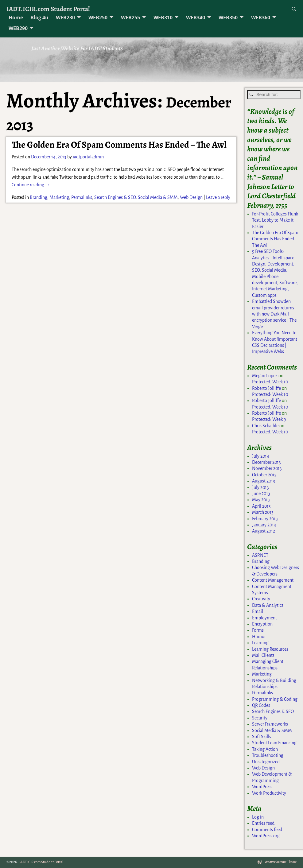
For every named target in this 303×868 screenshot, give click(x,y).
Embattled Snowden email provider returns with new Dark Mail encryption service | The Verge (274, 314)
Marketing (59, 197)
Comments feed (267, 830)
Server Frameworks (270, 724)
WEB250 (98, 17)
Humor (259, 637)
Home (16, 17)
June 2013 (261, 494)
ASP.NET (260, 555)
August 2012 (264, 531)
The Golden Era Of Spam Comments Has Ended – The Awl (119, 145)
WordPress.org (266, 836)
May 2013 (261, 500)
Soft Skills (262, 737)
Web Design (191, 197)
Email (258, 611)
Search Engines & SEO (115, 197)
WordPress (262, 787)
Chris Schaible (265, 426)
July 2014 (261, 456)
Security (260, 718)
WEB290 (18, 28)
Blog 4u (39, 17)
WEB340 (196, 17)
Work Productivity (269, 793)
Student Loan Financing (274, 743)
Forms (258, 630)
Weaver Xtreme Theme (281, 862)
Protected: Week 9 (269, 419)
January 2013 (264, 525)
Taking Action (265, 749)
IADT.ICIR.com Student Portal (48, 9)
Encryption (262, 624)
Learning (260, 643)
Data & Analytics (268, 605)
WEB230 (65, 17)
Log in (258, 817)
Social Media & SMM (158, 197)
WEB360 (261, 17)
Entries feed (263, 823)
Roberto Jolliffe (266, 388)
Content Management (273, 580)
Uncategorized (266, 762)
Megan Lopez (265, 376)
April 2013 (261, 506)
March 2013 (263, 512)
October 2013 (264, 475)
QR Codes (261, 705)
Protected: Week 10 (270, 382)
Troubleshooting (268, 755)
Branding (39, 197)
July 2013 (260, 487)
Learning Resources (270, 649)
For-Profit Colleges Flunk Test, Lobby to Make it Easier (275, 220)
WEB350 (228, 17)
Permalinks (82, 197)
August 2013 (264, 481)
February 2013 (265, 519)
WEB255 (130, 17)
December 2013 (266, 462)
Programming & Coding (275, 699)
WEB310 (163, 17)
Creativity (261, 599)
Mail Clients (263, 655)
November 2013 (267, 468)
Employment (264, 618)
